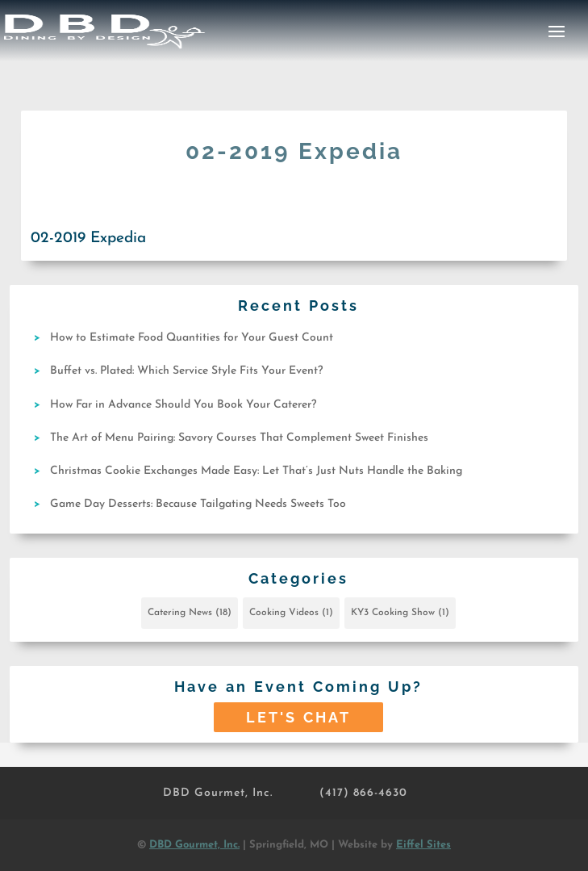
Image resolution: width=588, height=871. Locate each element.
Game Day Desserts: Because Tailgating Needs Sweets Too (198, 504)
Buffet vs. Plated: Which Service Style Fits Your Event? (186, 371)
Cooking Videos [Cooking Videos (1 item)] (291, 613)
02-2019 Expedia (88, 239)
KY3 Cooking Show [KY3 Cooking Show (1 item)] (400, 613)
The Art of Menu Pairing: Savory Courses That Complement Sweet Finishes (239, 438)
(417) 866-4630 (363, 793)
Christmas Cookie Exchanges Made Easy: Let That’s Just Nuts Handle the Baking (256, 471)
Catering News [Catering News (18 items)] (190, 613)
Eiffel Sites (423, 845)
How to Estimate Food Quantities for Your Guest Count (192, 338)
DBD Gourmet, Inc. (218, 793)
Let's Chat (298, 717)
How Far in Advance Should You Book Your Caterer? (183, 405)
